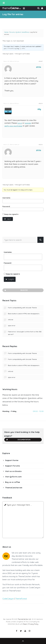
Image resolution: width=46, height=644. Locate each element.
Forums (12, 32)
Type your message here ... (19, 505)
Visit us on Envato (13, 471)
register (28, 123)
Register (16, 290)
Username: (7, 198)
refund (10, 320)
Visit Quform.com (13, 477)
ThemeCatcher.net (14, 488)
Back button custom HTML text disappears (24, 314)
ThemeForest (21, 599)
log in (20, 123)
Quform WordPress (22, 32)
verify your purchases (13, 126)
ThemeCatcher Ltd (24, 619)
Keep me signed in (11, 214)
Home (6, 32)
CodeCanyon (8, 599)
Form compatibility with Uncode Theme (22, 308)
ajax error (12, 326)
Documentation (18, 440)
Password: (6, 206)
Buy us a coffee (13, 482)
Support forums (13, 466)
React (25, 624)
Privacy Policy (33, 624)
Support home (12, 460)
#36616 (41, 145)
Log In (9, 219)
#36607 (41, 61)
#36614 (41, 103)
